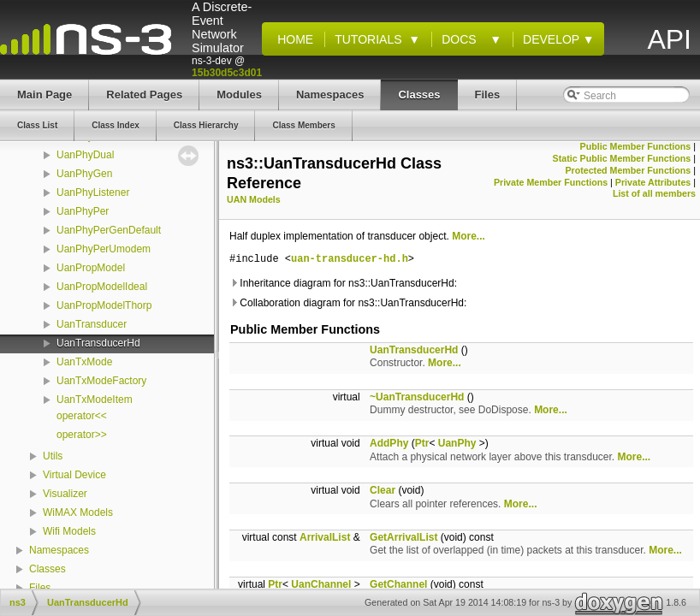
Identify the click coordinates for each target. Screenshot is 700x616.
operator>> (82, 435)
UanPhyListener (93, 192)
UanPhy (457, 443)
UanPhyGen (84, 174)
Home (292, 39)
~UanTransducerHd (417, 397)
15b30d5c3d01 (227, 73)
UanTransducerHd (98, 343)
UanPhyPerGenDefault (109, 230)
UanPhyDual (85, 155)
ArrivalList (325, 537)
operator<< (82, 416)
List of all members (654, 193)
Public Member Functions (636, 146)
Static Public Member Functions (622, 158)
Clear (383, 490)
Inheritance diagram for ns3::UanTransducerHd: (343, 283)
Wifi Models (69, 531)
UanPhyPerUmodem (104, 249)
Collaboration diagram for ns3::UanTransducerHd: (348, 303)
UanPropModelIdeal (102, 287)
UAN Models (254, 199)
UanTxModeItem (95, 400)
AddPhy (389, 443)
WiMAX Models (78, 512)
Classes (47, 569)
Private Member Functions (551, 182)
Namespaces (59, 550)
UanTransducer (92, 324)
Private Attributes (653, 182)
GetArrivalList (403, 537)
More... (469, 236)
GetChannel (398, 584)
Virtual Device (74, 475)
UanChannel (321, 584)
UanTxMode (84, 362)
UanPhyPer (83, 211)
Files (40, 588)
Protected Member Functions (628, 170)
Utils (53, 456)
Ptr (422, 443)
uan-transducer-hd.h (350, 260)
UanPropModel (91, 268)
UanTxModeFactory (101, 381)
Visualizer (65, 494)
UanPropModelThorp (104, 305)
